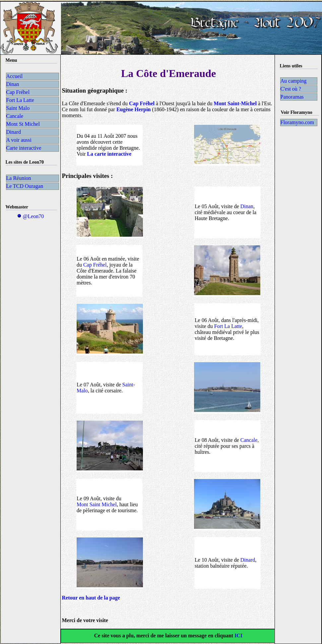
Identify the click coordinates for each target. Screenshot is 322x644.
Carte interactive (24, 148)
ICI (238, 636)
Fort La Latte (228, 326)
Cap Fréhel (95, 265)
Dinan (247, 206)
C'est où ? (291, 89)
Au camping (294, 81)
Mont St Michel (23, 124)
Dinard (248, 560)
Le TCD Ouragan (25, 186)
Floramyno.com (297, 122)
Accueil (15, 76)
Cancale (249, 440)
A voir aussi (19, 140)
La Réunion (19, 178)
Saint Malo (18, 108)
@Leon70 (31, 216)
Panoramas (292, 97)
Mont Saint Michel (97, 504)
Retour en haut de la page (91, 598)
